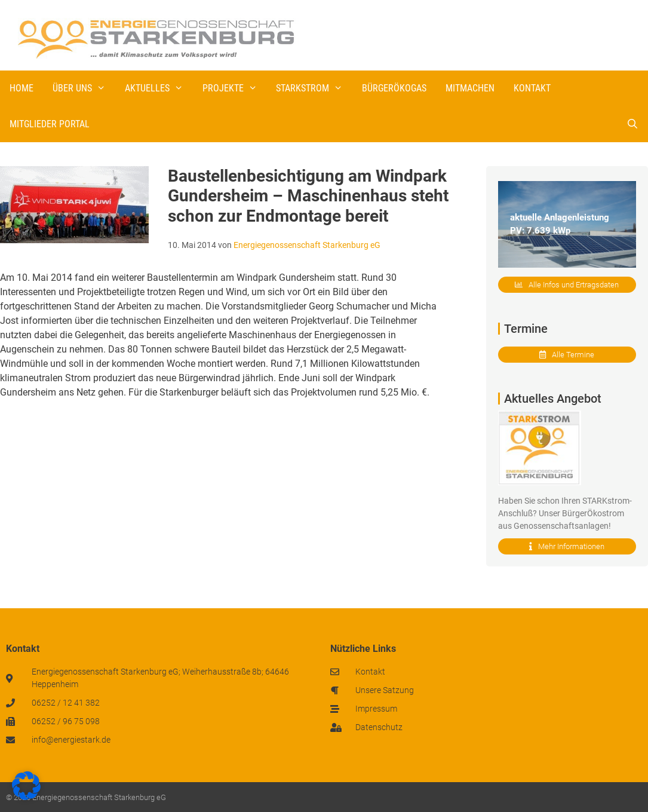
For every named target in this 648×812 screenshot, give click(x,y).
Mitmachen (470, 88)
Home (22, 88)
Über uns (84, 88)
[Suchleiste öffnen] (632, 124)
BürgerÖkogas (394, 88)
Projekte (235, 88)
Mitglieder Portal (50, 124)
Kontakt (532, 88)
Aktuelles (159, 88)
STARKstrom (314, 88)
